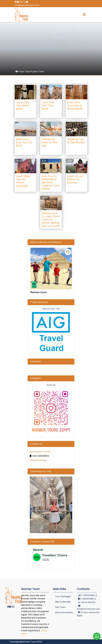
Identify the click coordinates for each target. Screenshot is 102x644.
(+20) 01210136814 (40, 456)
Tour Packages (63, 596)
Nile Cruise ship (63, 602)
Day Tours (60, 607)
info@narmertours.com (27, 4)
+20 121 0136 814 (88, 602)
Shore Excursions (64, 612)
